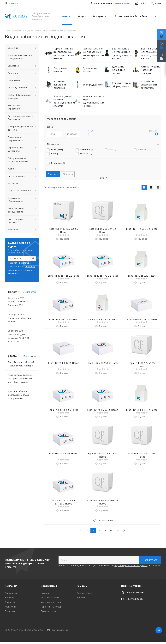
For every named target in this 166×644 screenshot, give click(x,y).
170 (117, 530)
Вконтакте (159, 630)
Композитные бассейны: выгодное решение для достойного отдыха (21, 378)
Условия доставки (51, 602)
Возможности (48, 611)
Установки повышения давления (60, 85)
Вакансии (10, 602)
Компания (11, 586)
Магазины (10, 607)
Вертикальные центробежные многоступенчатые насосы (152, 53)
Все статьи (30, 356)
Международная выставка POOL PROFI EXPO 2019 (19, 338)
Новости (10, 598)
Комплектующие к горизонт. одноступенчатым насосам (64, 101)
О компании (11, 593)
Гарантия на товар (51, 607)
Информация (49, 586)
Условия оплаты (50, 598)
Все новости (29, 292)
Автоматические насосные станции (151, 70)
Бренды (81, 598)
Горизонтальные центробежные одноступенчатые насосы (64, 53)
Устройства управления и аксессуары (149, 85)
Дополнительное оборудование (122, 85)
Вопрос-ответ (84, 593)
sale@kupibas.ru (135, 599)
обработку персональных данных (131, 566)
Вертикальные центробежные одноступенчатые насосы (122, 53)
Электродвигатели (94, 85)
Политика (10, 611)
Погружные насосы (60, 70)
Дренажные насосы (90, 70)
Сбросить (68, 174)
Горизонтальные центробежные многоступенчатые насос (94, 53)
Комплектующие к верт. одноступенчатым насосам (93, 101)
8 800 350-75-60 (135, 592)
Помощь (45, 593)
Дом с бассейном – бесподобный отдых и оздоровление (20, 395)
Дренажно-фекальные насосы (119, 70)
